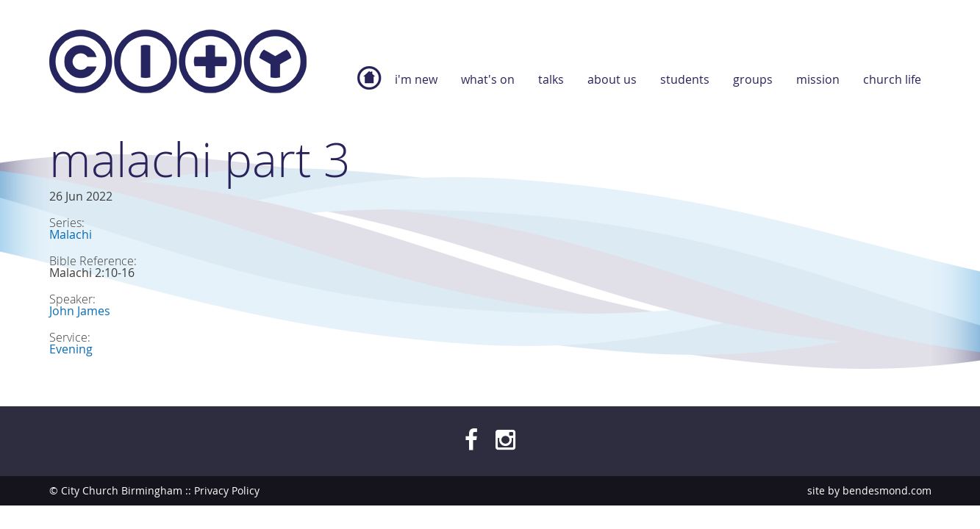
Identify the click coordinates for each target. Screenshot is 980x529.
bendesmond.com (887, 490)
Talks (551, 79)
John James (80, 311)
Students (685, 79)
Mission (818, 79)
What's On (488, 79)
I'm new (416, 79)
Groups (753, 79)
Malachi (71, 234)
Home (369, 85)
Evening (71, 349)
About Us (612, 79)
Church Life (892, 79)
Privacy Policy (227, 490)
